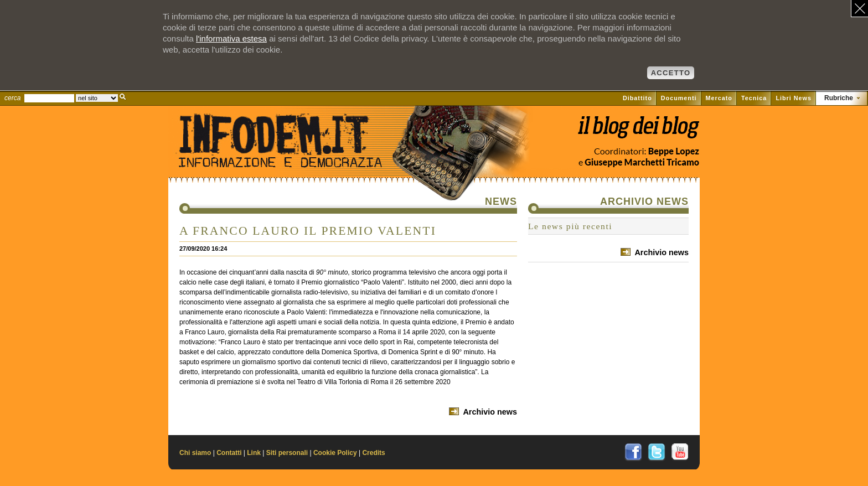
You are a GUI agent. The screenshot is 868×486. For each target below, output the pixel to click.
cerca (12, 98)
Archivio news (490, 412)
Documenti (679, 98)
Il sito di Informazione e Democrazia (298, 158)
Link (254, 453)
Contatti (229, 453)
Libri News (794, 98)
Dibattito (637, 98)
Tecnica (754, 98)
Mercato (719, 98)
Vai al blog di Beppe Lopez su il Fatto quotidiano (638, 131)
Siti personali (287, 453)
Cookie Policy (335, 453)
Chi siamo (195, 453)
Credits (373, 453)
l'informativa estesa (231, 38)
